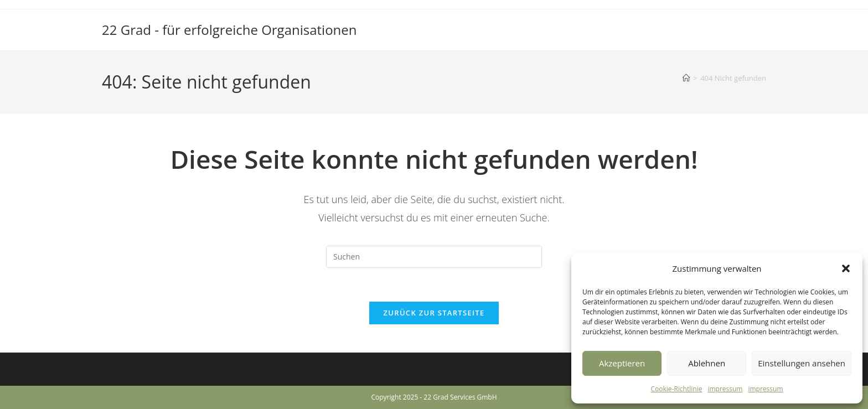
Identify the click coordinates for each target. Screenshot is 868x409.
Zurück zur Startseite (434, 313)
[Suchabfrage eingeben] (434, 257)
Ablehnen (707, 363)
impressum (725, 389)
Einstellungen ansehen (802, 363)
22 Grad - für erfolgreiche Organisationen (229, 30)
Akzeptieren (622, 363)
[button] (846, 268)
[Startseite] (686, 78)
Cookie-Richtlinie (677, 389)
